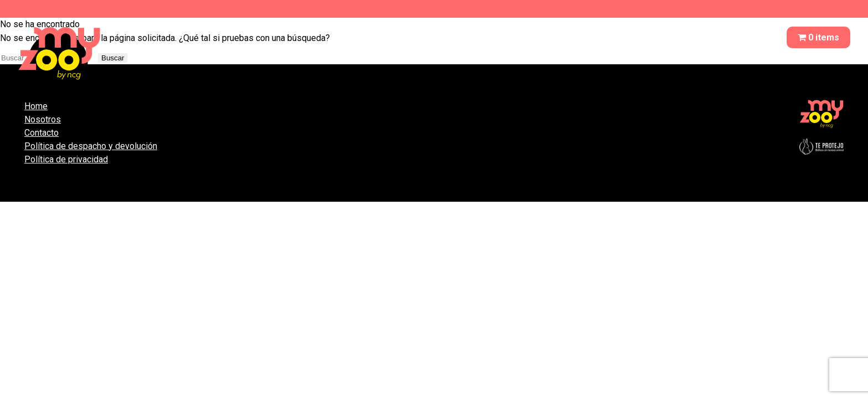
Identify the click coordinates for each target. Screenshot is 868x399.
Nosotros (43, 119)
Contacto (42, 133)
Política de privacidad (66, 159)
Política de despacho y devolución (91, 146)
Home (36, 106)
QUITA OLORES (604, 37)
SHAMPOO (533, 37)
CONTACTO (744, 37)
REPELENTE (678, 37)
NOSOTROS (469, 37)
